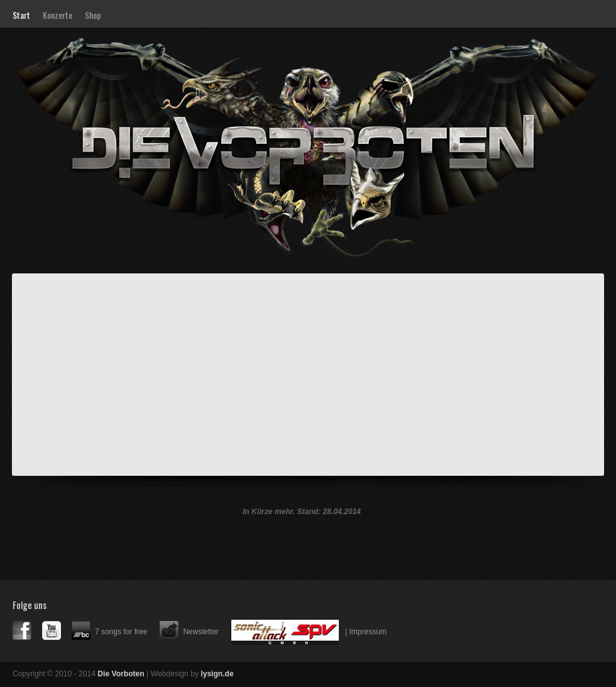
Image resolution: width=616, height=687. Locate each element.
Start (21, 15)
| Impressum (366, 632)
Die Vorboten (124, 73)
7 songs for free (121, 632)
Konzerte (58, 15)
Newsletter (201, 632)
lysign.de (217, 674)
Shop (93, 15)
